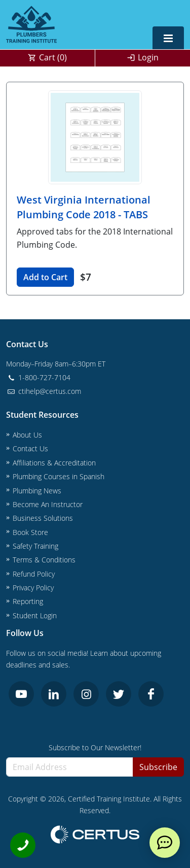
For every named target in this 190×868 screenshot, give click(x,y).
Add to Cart (45, 277)
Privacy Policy (33, 588)
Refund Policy (34, 574)
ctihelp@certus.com (44, 391)
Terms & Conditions (44, 560)
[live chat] (165, 843)
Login (148, 57)
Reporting (28, 601)
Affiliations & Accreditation (54, 463)
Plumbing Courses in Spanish (59, 476)
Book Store (30, 532)
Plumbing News (37, 491)
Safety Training (35, 546)
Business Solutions (43, 518)
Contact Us (30, 448)
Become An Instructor (48, 504)
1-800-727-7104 (38, 377)
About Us (27, 435)
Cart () (53, 57)
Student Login (35, 615)
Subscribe (158, 767)
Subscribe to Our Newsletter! (95, 747)
